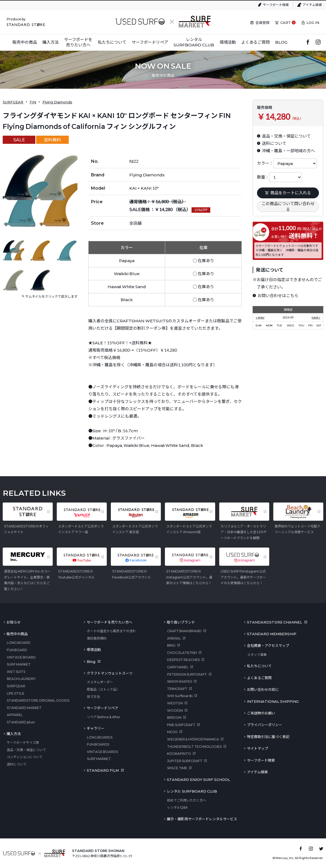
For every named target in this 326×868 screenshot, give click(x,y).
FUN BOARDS (98, 744)
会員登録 (262, 23)
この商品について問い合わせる (288, 206)
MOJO (172, 732)
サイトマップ (258, 748)
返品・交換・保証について (26, 750)
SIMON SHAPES (180, 681)
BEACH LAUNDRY (21, 679)
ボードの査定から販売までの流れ (111, 631)
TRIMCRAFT (177, 689)
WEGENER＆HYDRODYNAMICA (193, 739)
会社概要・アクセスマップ (268, 646)
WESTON (175, 703)
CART (286, 23)
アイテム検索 (312, 5)
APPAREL (15, 715)
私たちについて (259, 666)
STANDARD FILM (103, 770)
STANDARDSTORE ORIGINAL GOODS (38, 700)
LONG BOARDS (100, 737)
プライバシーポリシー (265, 725)
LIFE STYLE (16, 693)
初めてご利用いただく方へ (187, 800)
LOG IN (313, 23)
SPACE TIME (177, 768)
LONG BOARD (19, 643)
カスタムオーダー (100, 682)
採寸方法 (93, 697)
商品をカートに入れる (288, 193)
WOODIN (175, 710)
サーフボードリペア (102, 708)
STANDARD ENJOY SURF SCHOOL (198, 780)
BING (171, 645)
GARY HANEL (178, 667)
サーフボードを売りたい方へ (109, 622)
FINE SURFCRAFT (181, 725)
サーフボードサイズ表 (23, 743)
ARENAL (174, 638)
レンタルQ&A (177, 807)
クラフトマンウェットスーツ (110, 673)
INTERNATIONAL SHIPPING (273, 701)
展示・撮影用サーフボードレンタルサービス (202, 819)
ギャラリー (95, 728)
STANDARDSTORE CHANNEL (275, 622)
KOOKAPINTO (179, 754)
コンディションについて (25, 757)
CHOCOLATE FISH (182, 653)
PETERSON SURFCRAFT (187, 674)
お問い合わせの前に (263, 689)
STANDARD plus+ (21, 722)
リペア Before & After (104, 717)
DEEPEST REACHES (183, 660)
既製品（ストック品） (103, 689)
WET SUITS (16, 672)
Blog (91, 662)
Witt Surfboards (180, 696)
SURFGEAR (13, 102)
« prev (260, 317)
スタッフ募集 (257, 655)
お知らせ (14, 622)
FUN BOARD (17, 650)
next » (316, 317)
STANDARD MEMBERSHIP (272, 634)
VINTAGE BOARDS (102, 752)
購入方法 (14, 734)
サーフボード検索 (276, 5)
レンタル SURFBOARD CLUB (192, 791)
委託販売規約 (97, 638)
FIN (33, 102)
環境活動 (94, 650)
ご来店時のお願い (261, 713)
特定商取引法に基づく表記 (268, 737)
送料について (17, 764)
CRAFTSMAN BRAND (184, 631)
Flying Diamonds (57, 102)
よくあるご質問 (259, 678)
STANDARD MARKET (24, 708)
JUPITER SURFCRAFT (185, 761)
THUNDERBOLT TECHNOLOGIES (194, 747)
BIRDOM (174, 718)
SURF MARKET (19, 664)
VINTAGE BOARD (21, 657)
